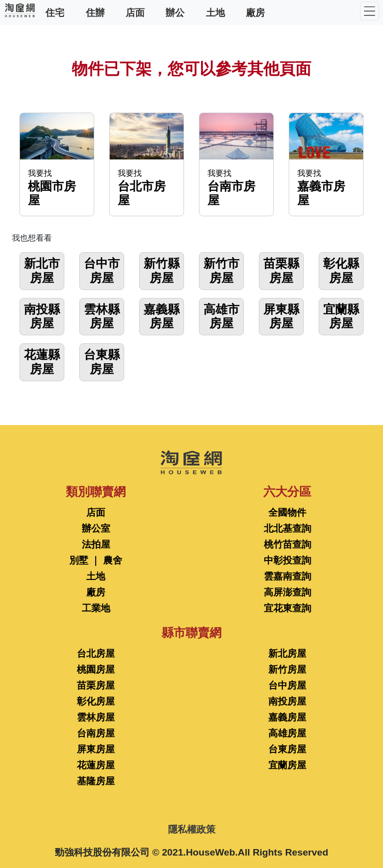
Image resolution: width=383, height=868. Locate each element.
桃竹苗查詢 (287, 544)
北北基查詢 (287, 528)
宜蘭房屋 (287, 765)
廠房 (255, 12)
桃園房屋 (96, 669)
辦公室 (96, 528)
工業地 (96, 608)
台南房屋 (96, 733)
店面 (135, 12)
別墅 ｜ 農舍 (96, 560)
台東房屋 (287, 749)
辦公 (175, 12)
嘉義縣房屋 (162, 316)
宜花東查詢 (287, 608)
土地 (215, 12)
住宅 (55, 12)
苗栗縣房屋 (281, 271)
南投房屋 (287, 701)
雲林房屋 (96, 717)
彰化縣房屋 (341, 271)
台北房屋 (96, 653)
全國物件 (287, 512)
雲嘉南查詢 (287, 576)
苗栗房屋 (96, 685)
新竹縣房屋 (162, 271)
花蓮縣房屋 (42, 362)
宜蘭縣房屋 (341, 316)
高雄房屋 (287, 733)
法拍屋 (96, 544)
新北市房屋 (42, 271)
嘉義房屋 (287, 717)
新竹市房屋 (221, 271)
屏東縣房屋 (281, 316)
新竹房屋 (287, 669)
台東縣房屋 (102, 362)
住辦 (95, 12)
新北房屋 (287, 653)
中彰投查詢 (287, 560)
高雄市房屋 (221, 316)
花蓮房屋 (96, 765)
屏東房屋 (96, 749)
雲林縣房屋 (102, 316)
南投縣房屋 (42, 316)
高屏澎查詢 (287, 592)
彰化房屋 (96, 701)
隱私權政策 (192, 829)
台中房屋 (287, 685)
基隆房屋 (96, 781)
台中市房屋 (102, 271)
